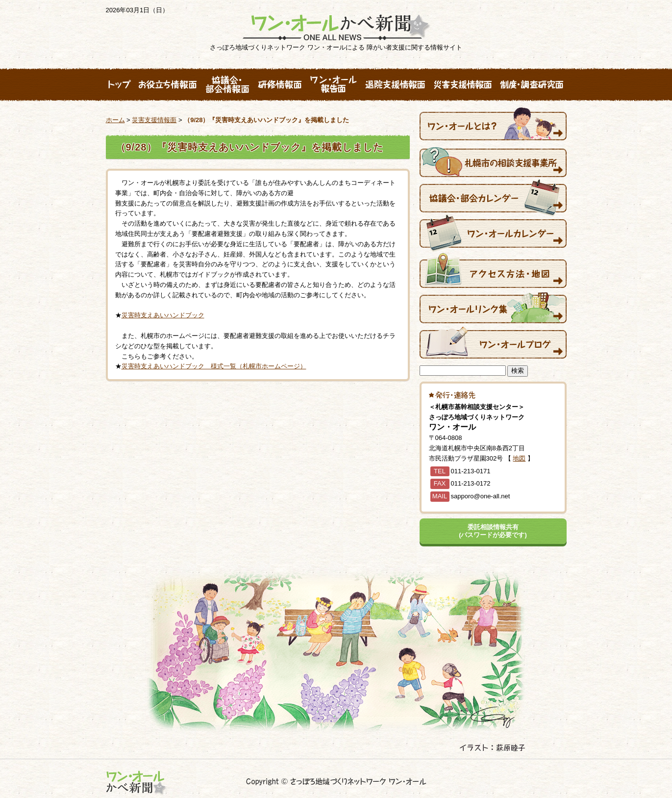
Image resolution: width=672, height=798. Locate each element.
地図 (519, 458)
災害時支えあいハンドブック (163, 315)
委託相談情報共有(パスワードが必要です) (493, 531)
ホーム (115, 120)
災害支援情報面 (154, 120)
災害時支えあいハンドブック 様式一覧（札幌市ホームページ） (214, 366)
